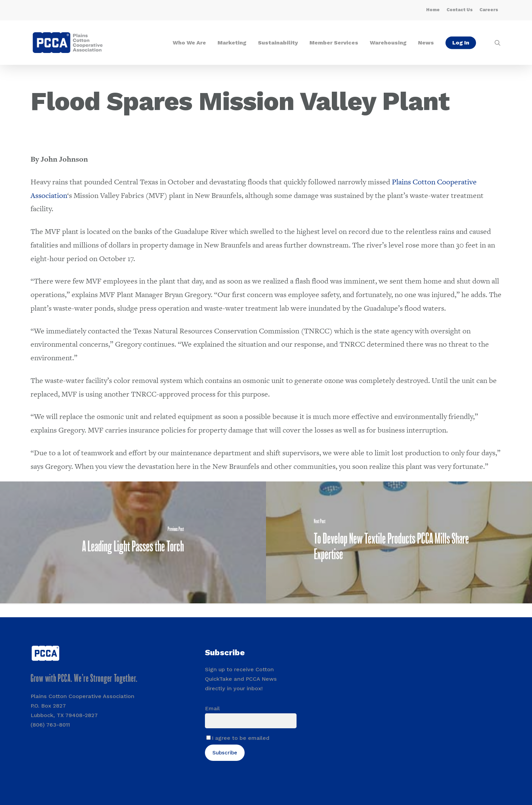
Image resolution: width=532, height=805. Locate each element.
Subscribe (225, 753)
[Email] (251, 721)
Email (212, 708)
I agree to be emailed (241, 738)
